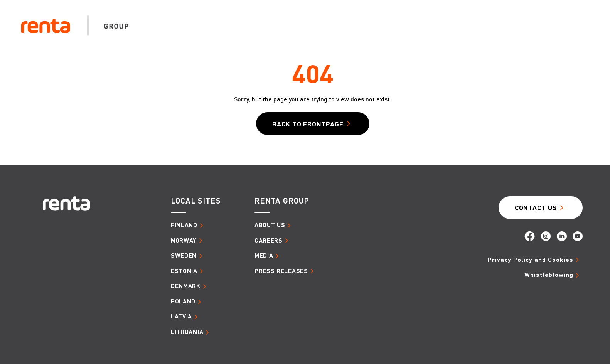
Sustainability (433, 35)
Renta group (282, 201)
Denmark (186, 286)
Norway (184, 240)
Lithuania (187, 332)
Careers (375, 35)
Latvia (181, 316)
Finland (184, 225)
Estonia (184, 271)
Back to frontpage (308, 124)
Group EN (567, 16)
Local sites (196, 201)
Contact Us (536, 207)
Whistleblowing (549, 275)
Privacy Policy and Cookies (531, 260)
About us (327, 35)
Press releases (281, 271)
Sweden (184, 255)
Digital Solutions (507, 35)
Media (566, 35)
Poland (183, 301)
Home (292, 34)
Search (513, 16)
